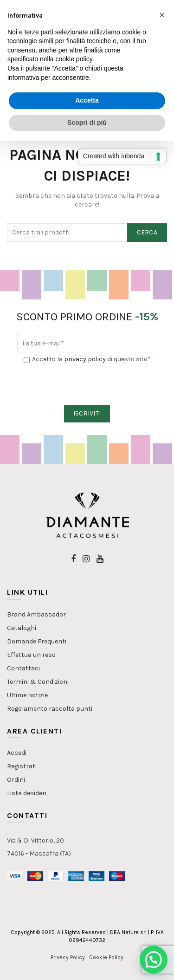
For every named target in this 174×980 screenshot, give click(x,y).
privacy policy (85, 359)
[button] (154, 960)
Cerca (147, 232)
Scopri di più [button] (87, 123)
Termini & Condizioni (38, 682)
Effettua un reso (31, 655)
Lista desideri (27, 793)
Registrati (22, 766)
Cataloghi (22, 628)
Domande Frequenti (37, 641)
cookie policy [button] (74, 59)
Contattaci (23, 668)
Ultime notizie (27, 695)
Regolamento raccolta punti (50, 709)
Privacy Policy (68, 957)
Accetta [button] (87, 100)
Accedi (17, 753)
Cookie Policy (106, 957)
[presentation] (88, 385)
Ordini (16, 780)
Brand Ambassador (36, 614)
